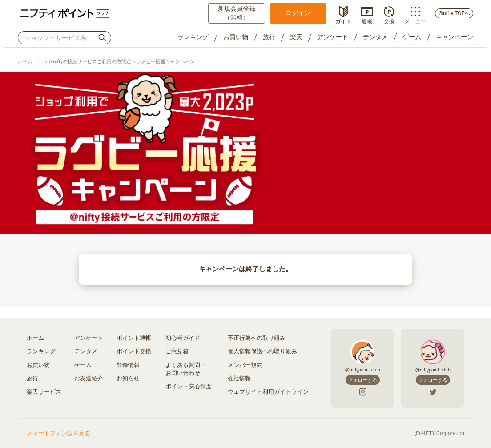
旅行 (269, 37)
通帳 (367, 20)
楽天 (296, 37)
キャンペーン (455, 37)
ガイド (343, 20)
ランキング (193, 37)
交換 (389, 20)
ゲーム (412, 37)
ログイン (298, 13)
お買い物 (236, 37)
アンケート (333, 37)
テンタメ (375, 37)
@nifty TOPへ (454, 13)
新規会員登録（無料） (237, 13)
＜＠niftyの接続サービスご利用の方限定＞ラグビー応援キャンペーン (119, 62)
